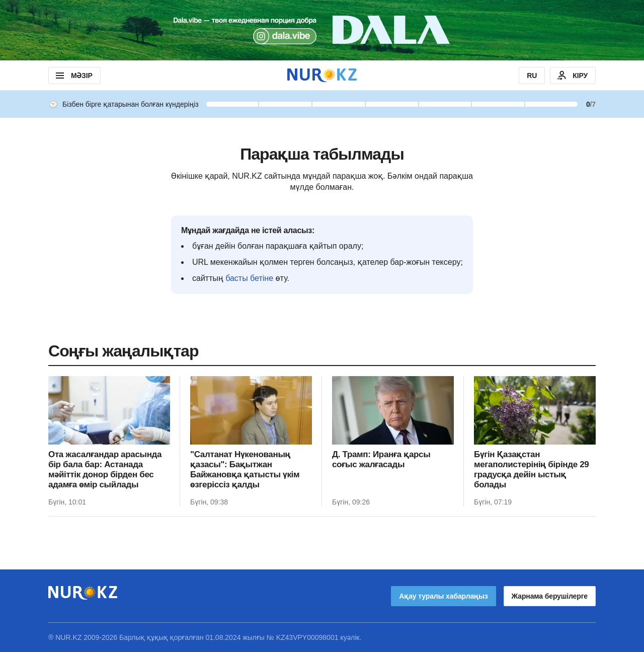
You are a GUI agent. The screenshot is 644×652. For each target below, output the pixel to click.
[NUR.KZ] (322, 75)
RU (532, 76)
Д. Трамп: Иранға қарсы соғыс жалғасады (381, 459)
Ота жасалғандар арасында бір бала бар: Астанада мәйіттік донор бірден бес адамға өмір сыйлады (105, 469)
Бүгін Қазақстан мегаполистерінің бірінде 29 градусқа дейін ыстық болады (531, 469)
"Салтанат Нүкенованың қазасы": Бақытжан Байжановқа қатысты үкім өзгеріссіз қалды (245, 469)
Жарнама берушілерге (550, 596)
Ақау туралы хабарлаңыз (443, 596)
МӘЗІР (73, 76)
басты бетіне (249, 278)
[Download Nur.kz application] (322, 30)
